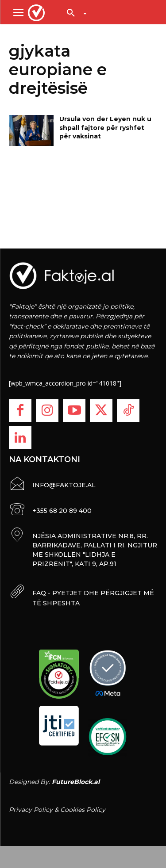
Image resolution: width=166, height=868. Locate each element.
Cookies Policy (83, 810)
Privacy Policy (31, 810)
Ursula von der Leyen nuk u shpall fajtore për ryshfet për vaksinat (105, 128)
